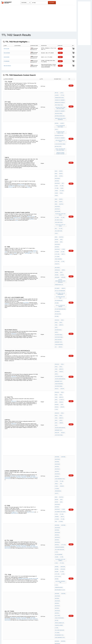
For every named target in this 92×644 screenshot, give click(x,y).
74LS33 (63, 510)
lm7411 (56, 277)
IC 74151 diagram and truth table (60, 120)
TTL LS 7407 (57, 512)
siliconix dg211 (58, 275)
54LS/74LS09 (8, 390)
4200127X (7, 257)
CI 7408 (56, 389)
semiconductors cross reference (61, 114)
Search (52, 3)
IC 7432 (62, 225)
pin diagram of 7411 (59, 495)
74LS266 (56, 442)
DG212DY (62, 334)
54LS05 (24, 557)
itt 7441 (62, 95)
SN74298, (31, 459)
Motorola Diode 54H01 (60, 111)
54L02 (20, 556)
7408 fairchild (58, 397)
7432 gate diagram (59, 576)
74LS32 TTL (57, 227)
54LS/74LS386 (25, 603)
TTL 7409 (57, 170)
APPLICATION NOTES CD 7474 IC (61, 132)
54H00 (29, 555)
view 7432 (57, 586)
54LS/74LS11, (30, 390)
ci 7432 (62, 338)
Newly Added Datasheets (22, 639)
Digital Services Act (60, 639)
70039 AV (57, 349)
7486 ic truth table (59, 555)
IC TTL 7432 (57, 219)
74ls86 (61, 172)
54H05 (18, 557)
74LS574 (56, 606)
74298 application (59, 465)
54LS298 (56, 454)
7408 (61, 391)
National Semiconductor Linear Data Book (60, 240)
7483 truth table (59, 109)
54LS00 (35, 555)
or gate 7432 (58, 582)
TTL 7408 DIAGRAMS (59, 613)
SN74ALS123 (57, 232)
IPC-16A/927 (26, 256)
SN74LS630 (57, 238)
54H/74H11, (19, 390)
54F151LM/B (6, 49)
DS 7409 (56, 484)
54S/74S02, (63, 506)
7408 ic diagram (58, 223)
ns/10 (27, 170)
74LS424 (56, 234)
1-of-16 (61, 93)
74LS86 (56, 541)
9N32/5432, (24, 576)
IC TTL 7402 (57, 225)
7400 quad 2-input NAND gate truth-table (60, 105)
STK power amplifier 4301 (60, 253)
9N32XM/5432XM (58, 568)
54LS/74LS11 (57, 600)
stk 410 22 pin (58, 266)
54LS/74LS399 (58, 595)
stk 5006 (57, 257)
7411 (61, 539)
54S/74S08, (18, 389)
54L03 (29, 556)
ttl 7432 (62, 535)
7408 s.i (56, 391)
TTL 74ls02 (62, 520)
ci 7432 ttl (57, 332)
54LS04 (12, 557)
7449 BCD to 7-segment (60, 108)
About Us (73, 639)
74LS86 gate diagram (59, 434)
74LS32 (56, 172)
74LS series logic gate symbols (60, 445)
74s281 (62, 561)
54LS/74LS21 (57, 383)
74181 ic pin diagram (59, 482)
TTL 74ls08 (57, 221)
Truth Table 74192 (59, 102)
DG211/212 (14, 279)
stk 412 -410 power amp (60, 248)
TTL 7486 (62, 170)
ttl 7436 (62, 454)
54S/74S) (57, 118)
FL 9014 (60, 168)
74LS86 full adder (59, 488)
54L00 (32, 555)
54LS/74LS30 (23, 512)
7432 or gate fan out (59, 580)
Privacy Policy (32, 639)
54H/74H (20, 169)
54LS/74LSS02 (58, 598)
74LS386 (56, 611)
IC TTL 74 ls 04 (58, 458)
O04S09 (63, 598)
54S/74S (10, 170)
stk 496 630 (57, 264)
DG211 (62, 269)
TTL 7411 (57, 537)
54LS (56, 201)
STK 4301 (64, 266)
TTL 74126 (61, 447)
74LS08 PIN (57, 615)
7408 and (57, 416)
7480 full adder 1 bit (59, 486)
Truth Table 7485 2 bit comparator (60, 251)
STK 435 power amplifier (60, 262)
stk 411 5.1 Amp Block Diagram (61, 260)
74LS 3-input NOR (58, 202)
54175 (61, 234)
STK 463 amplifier (59, 255)
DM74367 (61, 551)
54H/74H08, (13, 389)
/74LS (11, 221)
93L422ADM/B (7, 53)
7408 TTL (63, 219)
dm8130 (61, 549)
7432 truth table (59, 279)
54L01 (11, 556)
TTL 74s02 (62, 516)
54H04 (6, 557)
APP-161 (56, 93)
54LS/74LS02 (62, 164)
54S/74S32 (63, 383)
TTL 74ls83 (57, 493)
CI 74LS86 (60, 419)
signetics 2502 (58, 557)
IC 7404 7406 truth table (60, 135)
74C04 (65, 271)
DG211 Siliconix (58, 283)
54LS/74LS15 (8, 391)
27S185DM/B (7, 61)
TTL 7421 (60, 201)
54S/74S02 (57, 166)
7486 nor (61, 393)
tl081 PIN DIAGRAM (59, 287)
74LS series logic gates (60, 412)
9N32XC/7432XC (58, 570)
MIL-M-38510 (57, 230)
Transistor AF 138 (59, 243)
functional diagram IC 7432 (60, 461)
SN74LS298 (35, 459)
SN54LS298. (26, 459)
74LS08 (62, 174)
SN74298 (57, 236)
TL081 (56, 336)
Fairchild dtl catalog (60, 100)
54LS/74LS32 (57, 385)
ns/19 (14, 170)
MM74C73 (57, 273)
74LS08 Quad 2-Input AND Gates (61, 189)
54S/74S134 (21, 513)
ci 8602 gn (57, 561)
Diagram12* (15, 413)
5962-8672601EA (7, 66)
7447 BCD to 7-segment (60, 130)
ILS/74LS (10, 172)
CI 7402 (56, 414)
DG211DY (62, 323)
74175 (61, 349)
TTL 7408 (62, 192)
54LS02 (23, 556)
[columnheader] (8, 46)
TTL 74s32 (57, 174)
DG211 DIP (57, 354)
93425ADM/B (7, 57)
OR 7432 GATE (63, 578)
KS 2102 (56, 553)
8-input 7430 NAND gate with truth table (60, 139)
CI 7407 (63, 512)
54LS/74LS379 (10, 603)
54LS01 (14, 556)
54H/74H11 (64, 600)
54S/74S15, (35, 390)
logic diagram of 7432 (60, 387)
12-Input (62, 118)
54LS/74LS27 (63, 166)
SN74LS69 (63, 238)
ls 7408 (56, 516)
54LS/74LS (32, 194)
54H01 (8, 556)
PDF (60, 49)
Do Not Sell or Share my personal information (45, 639)
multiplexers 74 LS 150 (60, 467)
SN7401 (63, 232)
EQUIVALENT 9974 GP (59, 128)
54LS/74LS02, (57, 508)
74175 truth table (59, 281)
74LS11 (56, 176)
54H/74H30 (12, 512)
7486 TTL (57, 539)
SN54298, (21, 459)
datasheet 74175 (58, 285)
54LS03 (32, 556)
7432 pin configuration (60, 315)
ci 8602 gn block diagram (60, 559)
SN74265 (62, 236)
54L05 (21, 557)
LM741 (62, 273)
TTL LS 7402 (62, 514)
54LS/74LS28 (57, 510)
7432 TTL (57, 399)
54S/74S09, (33, 389)
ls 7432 (63, 456)
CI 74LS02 (57, 518)
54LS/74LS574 (58, 597)
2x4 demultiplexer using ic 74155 (60, 125)
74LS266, (20, 603)
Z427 (56, 168)
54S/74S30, (17, 512)
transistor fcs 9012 (59, 97)
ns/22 (23, 169)
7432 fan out (58, 572)
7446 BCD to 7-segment (60, 99)
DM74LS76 (57, 563)
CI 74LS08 (57, 217)
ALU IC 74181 (57, 480)
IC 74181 (57, 490)
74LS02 (61, 176)
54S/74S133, (7, 513)
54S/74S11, (24, 390)
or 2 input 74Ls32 (59, 193)
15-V (65, 287)
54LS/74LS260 (58, 186)
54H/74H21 (64, 381)
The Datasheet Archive (7, 3)
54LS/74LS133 (13, 513)
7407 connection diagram (60, 609)
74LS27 (62, 518)
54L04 (9, 557)
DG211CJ (57, 289)
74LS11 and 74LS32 (59, 195)
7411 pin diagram (59, 440)
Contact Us (67, 639)
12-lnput (57, 95)
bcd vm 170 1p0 (58, 137)
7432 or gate (58, 584)
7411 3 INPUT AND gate (59, 436)
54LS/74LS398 (33, 603)
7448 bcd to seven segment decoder (61, 143)
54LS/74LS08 (23, 389)
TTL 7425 (57, 520)
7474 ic (56, 123)
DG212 (56, 271)
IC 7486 (63, 215)
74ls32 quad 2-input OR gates (61, 198)
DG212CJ (57, 311)
